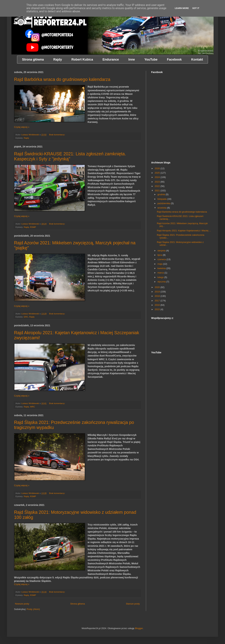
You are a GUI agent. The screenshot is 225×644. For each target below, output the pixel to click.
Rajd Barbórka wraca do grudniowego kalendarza (62, 79)
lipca (160, 255)
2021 (158, 191)
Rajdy (26, 138)
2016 (158, 305)
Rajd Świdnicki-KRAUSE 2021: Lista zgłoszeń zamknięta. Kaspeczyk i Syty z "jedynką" (70, 156)
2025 (158, 173)
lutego (161, 277)
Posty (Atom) (33, 609)
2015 (158, 309)
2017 (158, 301)
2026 (158, 168)
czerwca (162, 259)
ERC (26, 317)
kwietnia (162, 268)
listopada (162, 199)
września (162, 208)
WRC (33, 407)
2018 (158, 296)
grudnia (162, 194)
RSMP (33, 227)
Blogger (139, 628)
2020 (158, 287)
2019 (158, 292)
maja (160, 264)
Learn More (182, 8)
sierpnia (162, 251)
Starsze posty (133, 604)
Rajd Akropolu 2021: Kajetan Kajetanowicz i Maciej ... (184, 231)
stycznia (162, 282)
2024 (158, 177)
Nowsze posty (22, 604)
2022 (158, 186)
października (164, 203)
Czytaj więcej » (22, 127)
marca (161, 273)
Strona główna (78, 604)
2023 (158, 182)
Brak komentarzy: (57, 135)
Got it (196, 8)
